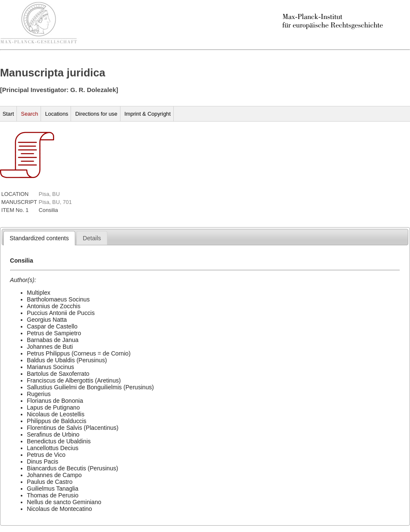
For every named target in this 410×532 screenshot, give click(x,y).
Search (30, 114)
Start (8, 114)
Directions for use (96, 114)
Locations (57, 114)
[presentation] (39, 238)
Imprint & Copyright (148, 114)
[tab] (39, 238)
